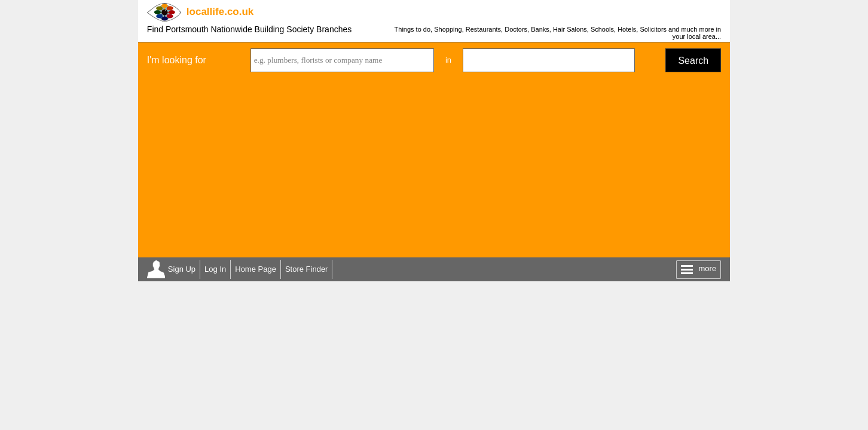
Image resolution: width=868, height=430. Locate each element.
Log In (215, 269)
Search (693, 61)
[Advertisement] (434, 168)
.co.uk (220, 12)
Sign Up (182, 269)
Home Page (256, 269)
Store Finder (307, 269)
